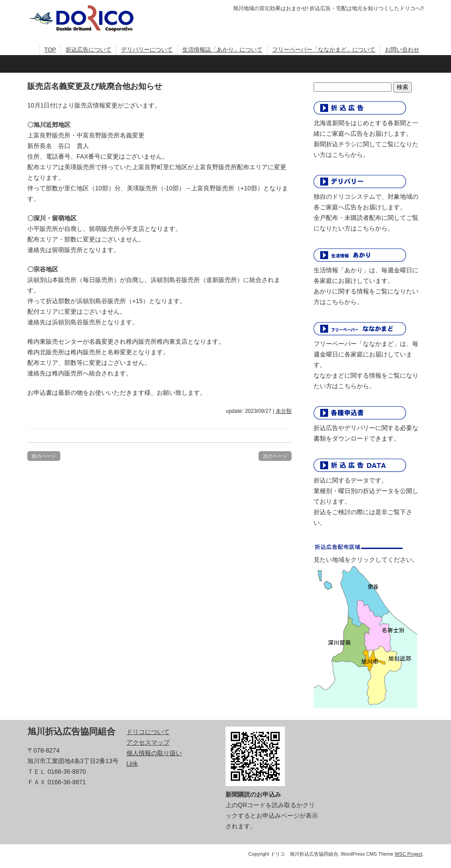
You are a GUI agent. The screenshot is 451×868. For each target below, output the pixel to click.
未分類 (284, 411)
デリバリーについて (147, 50)
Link (132, 764)
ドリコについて (148, 732)
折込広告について (89, 50)
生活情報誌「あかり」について (222, 50)
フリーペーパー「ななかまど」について (324, 50)
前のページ (44, 456)
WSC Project (408, 854)
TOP (50, 50)
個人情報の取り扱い (154, 753)
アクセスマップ (148, 742)
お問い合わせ (402, 50)
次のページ (275, 456)
